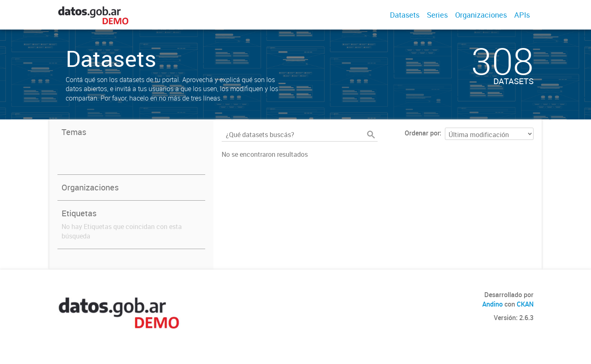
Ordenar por (422, 133)
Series (437, 15)
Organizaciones (481, 15)
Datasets (405, 15)
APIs (522, 15)
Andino (492, 304)
